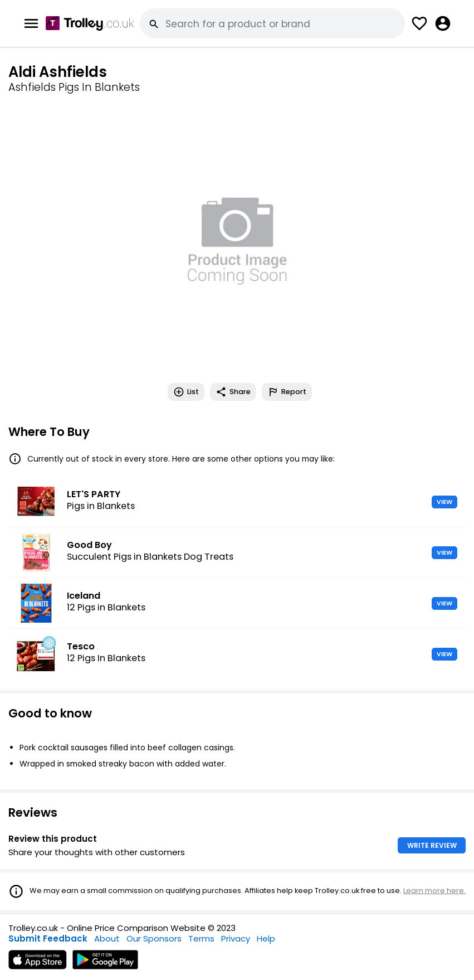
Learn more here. (434, 891)
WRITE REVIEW (432, 845)
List (186, 392)
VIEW (444, 502)
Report (287, 392)
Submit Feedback (48, 938)
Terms (201, 938)
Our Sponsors (154, 938)
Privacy (236, 938)
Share (233, 392)
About (107, 938)
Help (266, 938)
